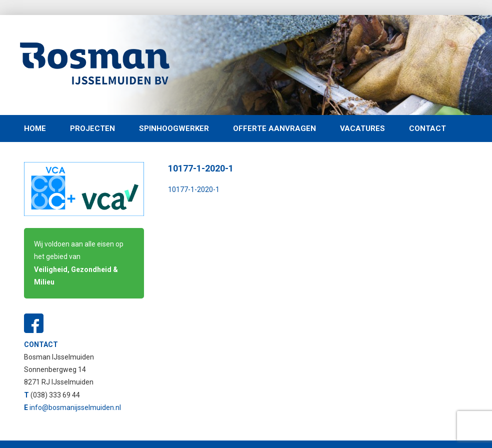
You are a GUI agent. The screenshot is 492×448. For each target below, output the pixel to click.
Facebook (34, 323)
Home (35, 128)
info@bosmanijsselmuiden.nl (75, 407)
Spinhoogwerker (174, 128)
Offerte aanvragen (274, 128)
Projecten (92, 128)
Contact (427, 128)
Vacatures (362, 128)
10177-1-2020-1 (194, 189)
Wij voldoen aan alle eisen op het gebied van (79, 263)
